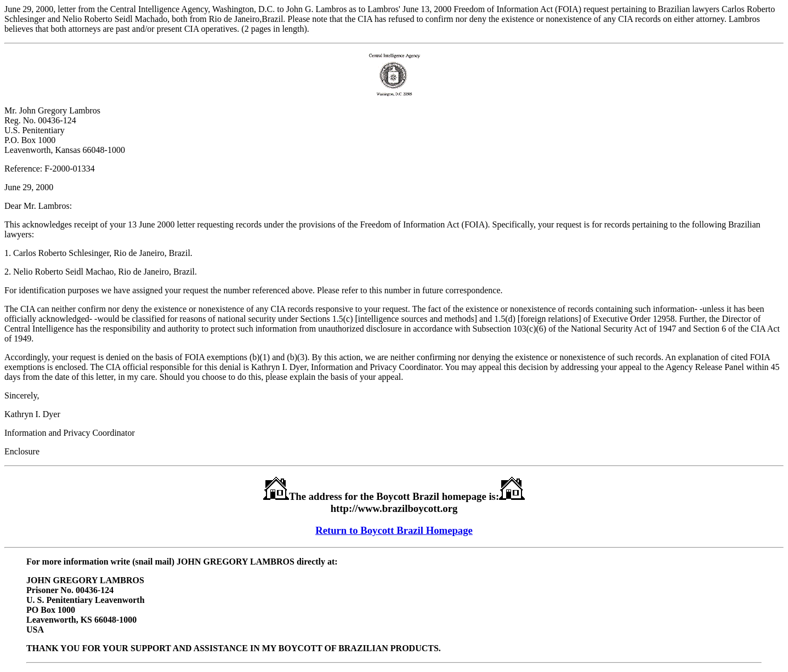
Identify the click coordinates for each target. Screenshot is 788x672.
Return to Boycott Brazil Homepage (394, 530)
